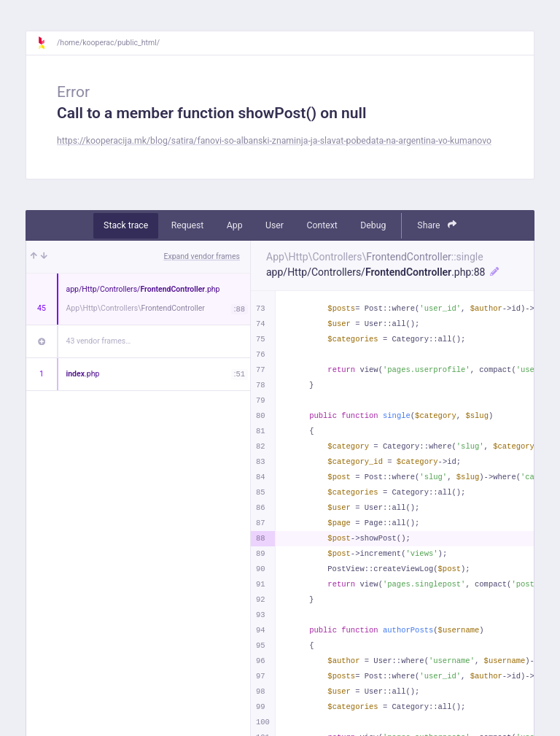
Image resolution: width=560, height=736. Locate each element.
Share (437, 225)
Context (322, 225)
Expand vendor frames (202, 256)
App (235, 225)
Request (188, 225)
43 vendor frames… (99, 341)
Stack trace (126, 225)
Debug (373, 225)
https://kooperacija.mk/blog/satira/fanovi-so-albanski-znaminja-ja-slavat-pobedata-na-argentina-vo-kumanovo (274, 141)
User (275, 225)
